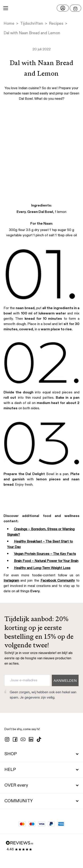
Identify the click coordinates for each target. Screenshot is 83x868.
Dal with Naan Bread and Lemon (32, 33)
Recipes (56, 24)
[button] (41, 8)
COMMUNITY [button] (41, 801)
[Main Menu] (6, 8)
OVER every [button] (41, 785)
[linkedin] (31, 739)
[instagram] (7, 739)
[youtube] (23, 739)
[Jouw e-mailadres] (27, 680)
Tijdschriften (32, 24)
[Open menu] (75, 8)
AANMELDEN (65, 681)
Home (9, 24)
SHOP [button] (41, 754)
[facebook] (15, 739)
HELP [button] (41, 770)
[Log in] (63, 8)
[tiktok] (39, 739)
